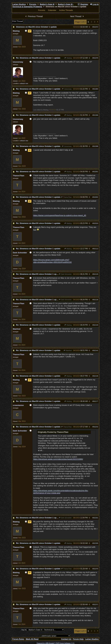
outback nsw (24, 83)
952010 (96, 223)
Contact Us (66, 639)
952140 (96, 325)
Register (83, 4)
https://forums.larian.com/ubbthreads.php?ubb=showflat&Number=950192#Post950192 (52, 261)
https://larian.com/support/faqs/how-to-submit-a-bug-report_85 (60, 215)
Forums (33, 4)
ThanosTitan (66, 197)
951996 (96, 115)
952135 (96, 274)
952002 (96, 197)
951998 (96, 146)
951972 (96, 27)
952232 (96, 427)
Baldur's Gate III (47, 4)
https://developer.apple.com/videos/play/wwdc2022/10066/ (58, 459)
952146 (96, 376)
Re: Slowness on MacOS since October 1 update (38, 58)
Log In (94, 4)
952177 (96, 401)
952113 (96, 249)
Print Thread (18, 21)
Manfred (68, 350)
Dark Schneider (65, 274)
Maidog (68, 58)
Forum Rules (18, 639)
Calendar (52, 10)
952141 (96, 350)
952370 (96, 569)
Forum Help (78, 639)
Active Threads (66, 10)
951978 (96, 58)
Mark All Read (32, 639)
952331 (96, 518)
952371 (96, 604)
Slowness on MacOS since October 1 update (36, 27)
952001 (96, 172)
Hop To (24, 630)
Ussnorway (67, 89)
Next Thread (77, 16)
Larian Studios (19, 4)
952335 (96, 543)
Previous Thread (34, 16)
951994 (96, 89)
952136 (96, 300)
